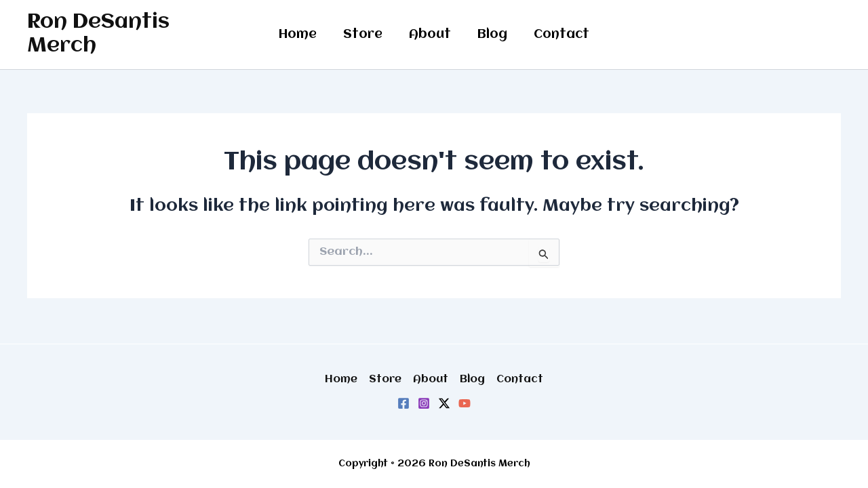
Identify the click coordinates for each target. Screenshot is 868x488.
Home (302, 35)
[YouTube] (465, 403)
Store (365, 35)
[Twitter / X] (444, 403)
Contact (557, 35)
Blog (490, 35)
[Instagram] (424, 403)
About (430, 35)
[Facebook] (403, 403)
